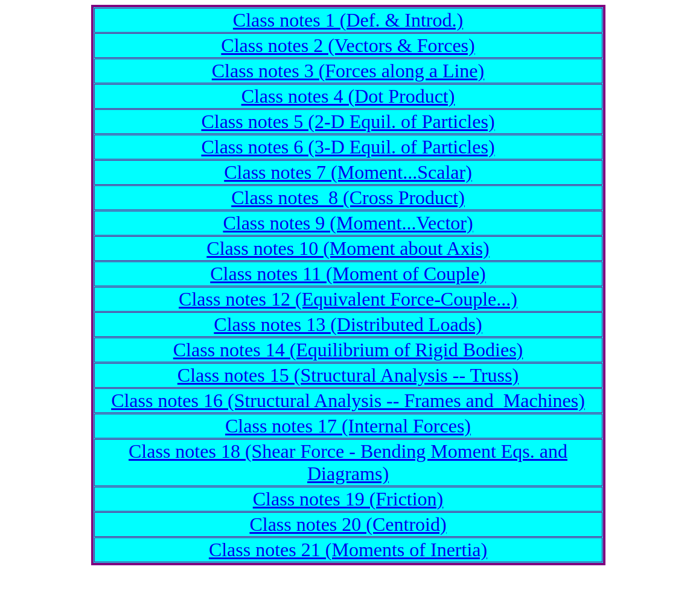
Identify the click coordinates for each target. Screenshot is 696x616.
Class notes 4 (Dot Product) (348, 96)
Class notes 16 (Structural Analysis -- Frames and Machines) (348, 400)
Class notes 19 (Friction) (348, 499)
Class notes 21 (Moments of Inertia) (348, 550)
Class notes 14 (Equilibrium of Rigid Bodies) (348, 350)
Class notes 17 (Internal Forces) (348, 426)
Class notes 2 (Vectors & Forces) (348, 45)
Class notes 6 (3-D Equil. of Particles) (348, 147)
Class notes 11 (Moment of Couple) (348, 274)
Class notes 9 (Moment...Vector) (348, 223)
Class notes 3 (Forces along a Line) (348, 71)
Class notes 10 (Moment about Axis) (348, 248)
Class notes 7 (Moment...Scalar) (348, 172)
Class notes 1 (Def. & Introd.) (348, 20)
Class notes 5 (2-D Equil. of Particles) (348, 121)
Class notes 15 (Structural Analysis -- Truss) (348, 375)
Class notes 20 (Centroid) (348, 524)
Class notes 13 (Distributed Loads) (348, 324)
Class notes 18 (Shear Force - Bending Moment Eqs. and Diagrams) (348, 462)
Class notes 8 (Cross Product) (348, 197)
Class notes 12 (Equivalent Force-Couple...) (348, 299)
